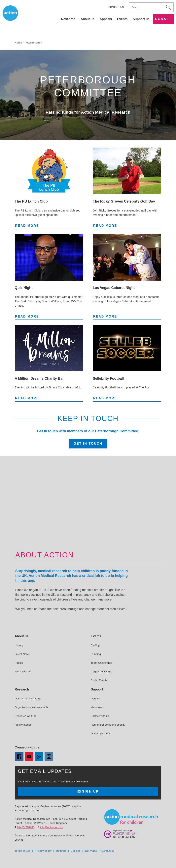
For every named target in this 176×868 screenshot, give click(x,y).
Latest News (22, 654)
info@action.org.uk (52, 827)
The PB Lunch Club (31, 201)
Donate (163, 19)
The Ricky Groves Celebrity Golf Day (124, 201)
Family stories (23, 725)
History (19, 645)
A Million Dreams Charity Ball (40, 378)
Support (97, 689)
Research (68, 19)
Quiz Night (24, 288)
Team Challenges (101, 663)
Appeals (106, 19)
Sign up (88, 791)
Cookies (75, 851)
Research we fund (26, 716)
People (19, 663)
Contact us (116, 7)
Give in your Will (101, 733)
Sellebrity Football (108, 378)
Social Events (99, 680)
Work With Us (23, 672)
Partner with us (100, 716)
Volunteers (97, 707)
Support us (141, 19)
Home (18, 43)
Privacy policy (43, 851)
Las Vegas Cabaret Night (114, 288)
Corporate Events (101, 672)
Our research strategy (28, 699)
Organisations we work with (31, 707)
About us (87, 19)
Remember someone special (108, 725)
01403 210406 (26, 827)
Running (96, 654)
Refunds (61, 851)
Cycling (95, 645)
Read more (31, 225)
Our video (91, 851)
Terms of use (22, 851)
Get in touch (88, 444)
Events (122, 19)
